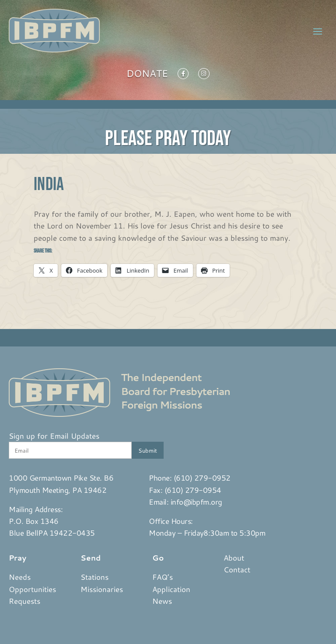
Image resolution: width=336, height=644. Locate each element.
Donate (147, 75)
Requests (24, 601)
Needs (20, 577)
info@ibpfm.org (196, 502)
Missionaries (102, 589)
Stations (94, 577)
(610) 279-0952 (202, 478)
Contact (237, 569)
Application (171, 589)
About (234, 557)
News (162, 601)
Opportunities (32, 589)
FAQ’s (163, 577)
